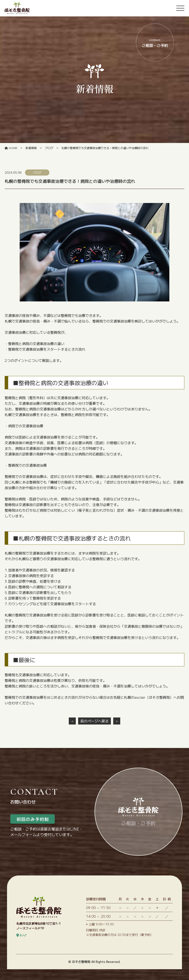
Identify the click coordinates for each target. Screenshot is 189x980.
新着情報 (31, 148)
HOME (11, 148)
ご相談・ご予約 (155, 42)
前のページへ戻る (94, 721)
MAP (22, 946)
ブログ (49, 148)
